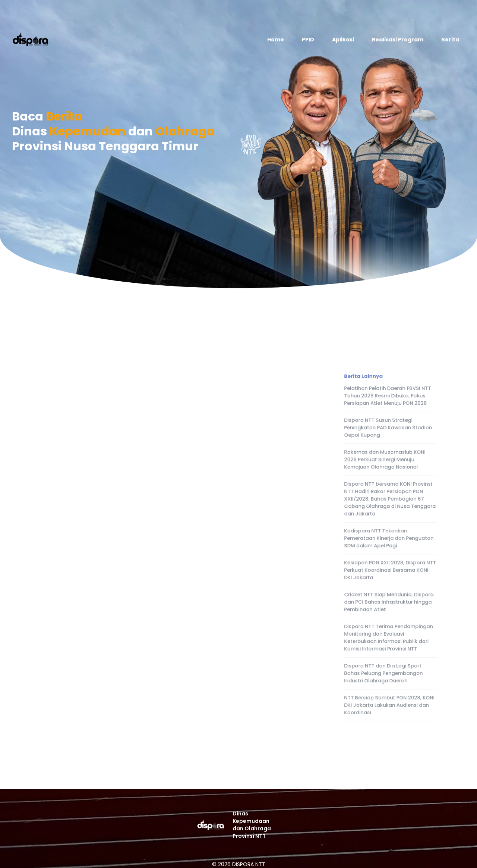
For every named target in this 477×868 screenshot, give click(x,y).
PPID (308, 40)
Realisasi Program (398, 40)
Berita (450, 40)
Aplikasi (343, 40)
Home (276, 40)
